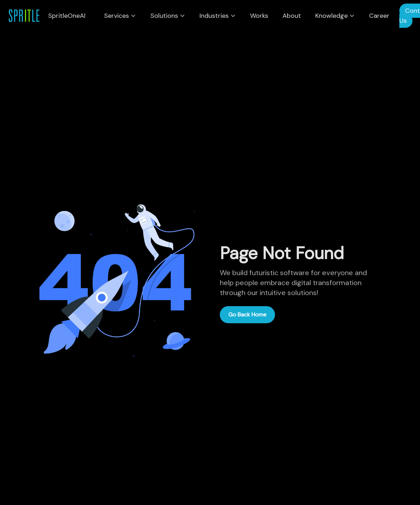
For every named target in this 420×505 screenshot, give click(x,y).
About (292, 16)
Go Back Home (247, 315)
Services (120, 16)
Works (259, 16)
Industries (218, 16)
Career (379, 16)
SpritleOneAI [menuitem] (67, 16)
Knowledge (335, 16)
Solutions (168, 16)
